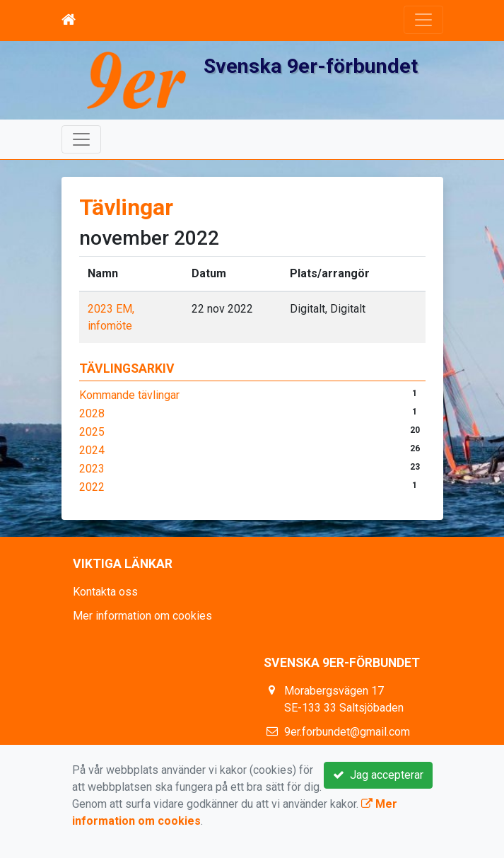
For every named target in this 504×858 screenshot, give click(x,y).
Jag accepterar (378, 775)
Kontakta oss (105, 592)
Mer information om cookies (142, 616)
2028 (92, 413)
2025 (92, 432)
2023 (92, 469)
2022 (92, 487)
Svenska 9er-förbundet (311, 66)
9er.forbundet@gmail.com (347, 732)
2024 (92, 450)
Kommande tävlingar (129, 395)
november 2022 (149, 238)
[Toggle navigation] (423, 20)
